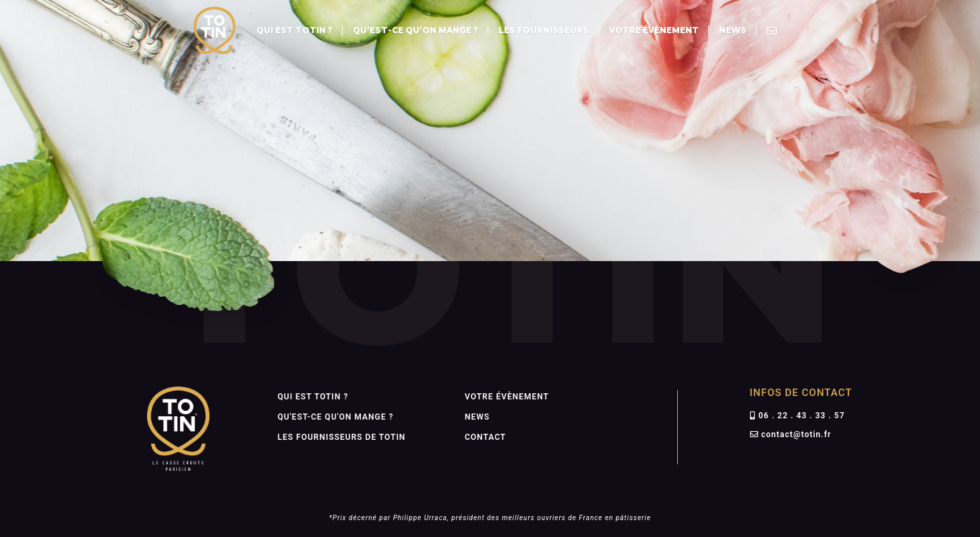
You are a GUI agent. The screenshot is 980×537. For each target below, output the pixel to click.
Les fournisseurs (544, 30)
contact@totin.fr (796, 434)
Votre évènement (654, 30)
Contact (485, 437)
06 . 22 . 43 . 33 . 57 (801, 416)
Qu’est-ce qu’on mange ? (415, 30)
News (733, 30)
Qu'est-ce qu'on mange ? (336, 417)
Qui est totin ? (294, 30)
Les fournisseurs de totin (342, 437)
